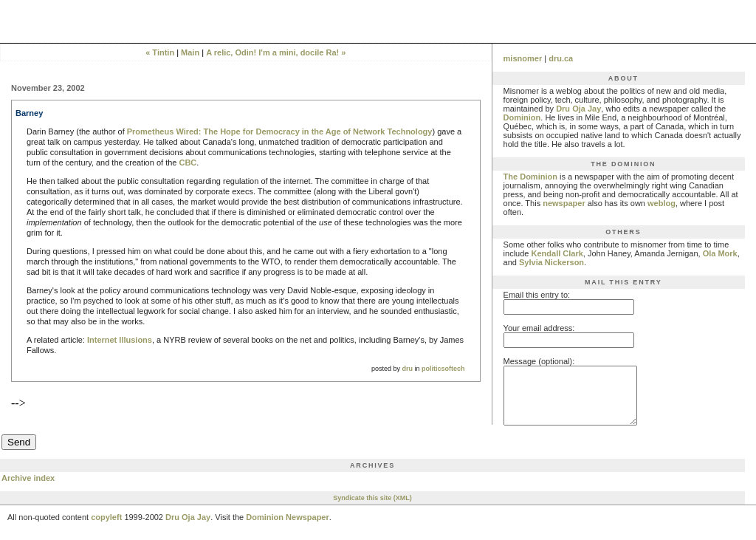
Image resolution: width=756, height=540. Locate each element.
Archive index (28, 489)
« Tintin (160, 52)
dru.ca (561, 58)
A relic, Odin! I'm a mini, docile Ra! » (276, 52)
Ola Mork (720, 253)
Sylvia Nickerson (551, 262)
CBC (188, 163)
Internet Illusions (120, 340)
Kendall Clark (557, 253)
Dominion (522, 117)
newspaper (564, 203)
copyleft (106, 528)
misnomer (523, 58)
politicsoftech (443, 369)
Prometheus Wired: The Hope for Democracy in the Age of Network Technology (280, 131)
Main (190, 52)
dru (408, 369)
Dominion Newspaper (287, 528)
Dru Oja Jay (578, 109)
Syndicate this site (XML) (372, 509)
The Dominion (530, 177)
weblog (661, 203)
